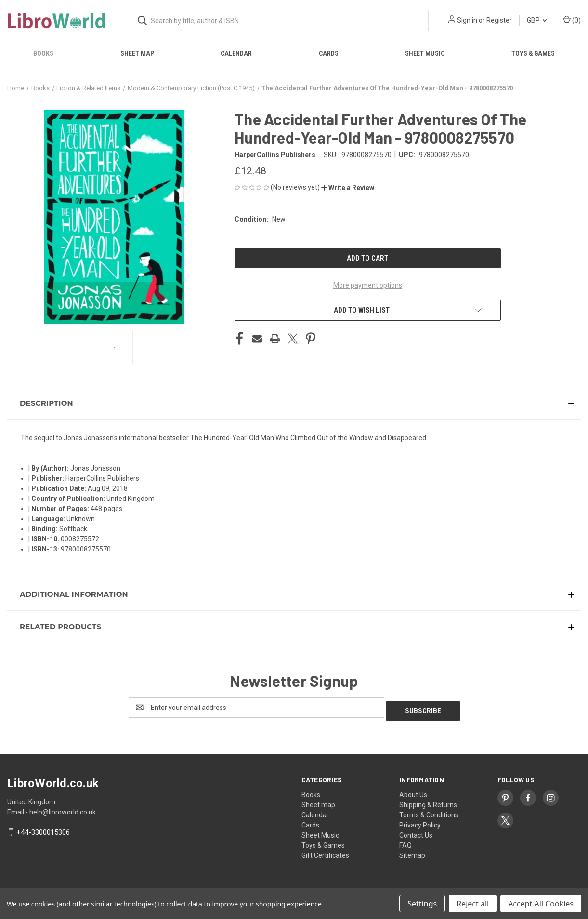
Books (43, 53)
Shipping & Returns (428, 801)
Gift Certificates (325, 852)
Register (499, 20)
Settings (422, 904)
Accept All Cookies (541, 904)
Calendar (236, 53)
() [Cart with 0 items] (572, 20)
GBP (537, 20)
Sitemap (412, 852)
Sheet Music (425, 53)
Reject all (473, 904)
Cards (329, 53)
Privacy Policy (420, 822)
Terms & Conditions (429, 812)
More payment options (368, 285)
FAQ (405, 842)
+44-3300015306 (43, 829)
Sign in (467, 20)
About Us (413, 791)
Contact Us (416, 832)
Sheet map (137, 53)
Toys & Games (533, 53)
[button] (348, 188)
